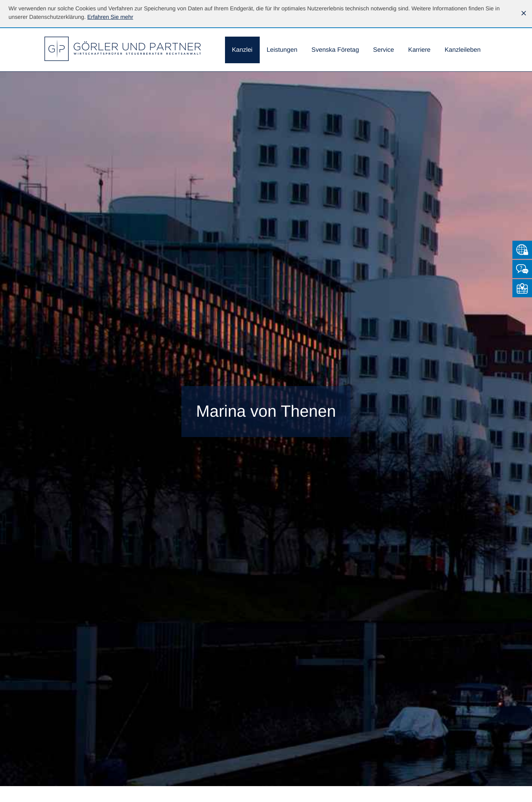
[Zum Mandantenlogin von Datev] (522, 250)
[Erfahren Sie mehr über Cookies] (110, 17)
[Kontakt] (522, 269)
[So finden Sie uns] (522, 288)
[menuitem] (242, 50)
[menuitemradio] (335, 50)
